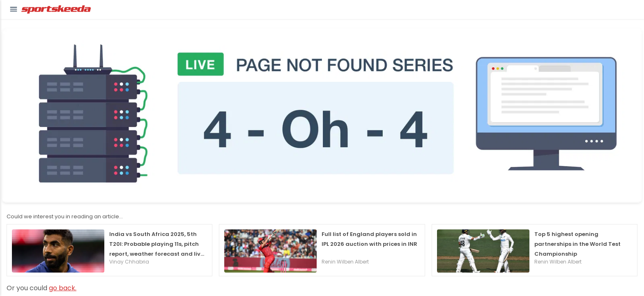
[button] (14, 9)
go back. (63, 288)
